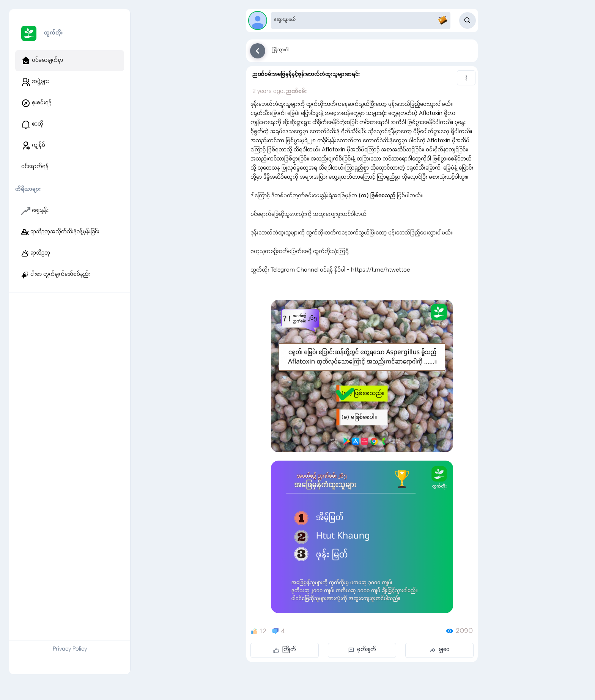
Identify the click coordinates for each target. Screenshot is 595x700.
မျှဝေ (440, 650)
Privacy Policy (70, 650)
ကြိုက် (285, 650)
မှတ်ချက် (362, 650)
